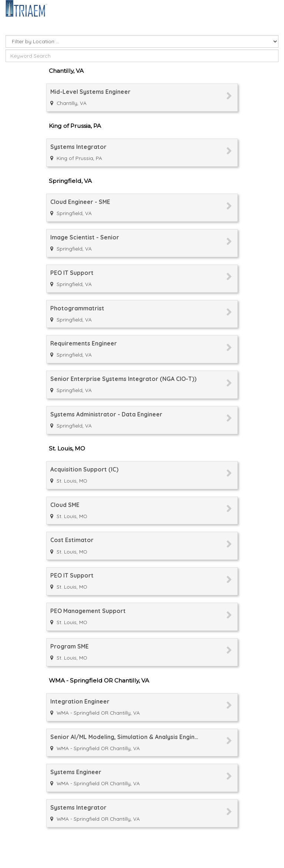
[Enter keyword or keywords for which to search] (142, 56)
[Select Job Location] (142, 41)
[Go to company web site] (26, 8)
